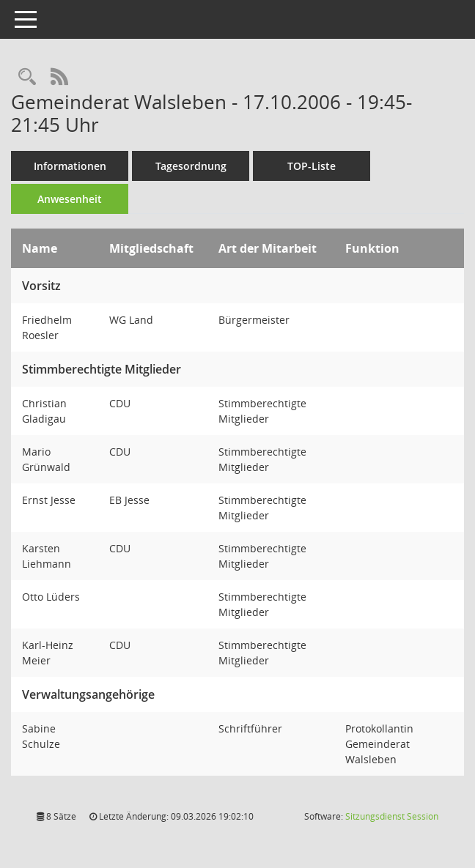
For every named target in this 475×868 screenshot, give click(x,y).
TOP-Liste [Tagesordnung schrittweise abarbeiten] (312, 166)
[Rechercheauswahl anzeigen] (27, 77)
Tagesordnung (191, 166)
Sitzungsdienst (392, 816)
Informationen (70, 166)
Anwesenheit (70, 199)
